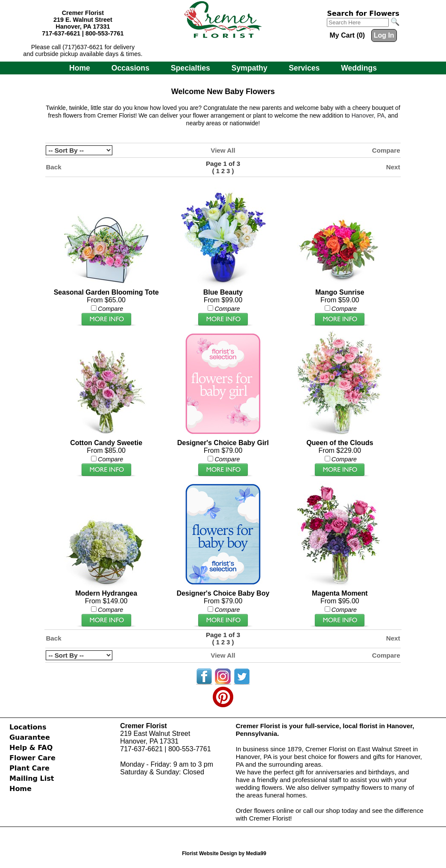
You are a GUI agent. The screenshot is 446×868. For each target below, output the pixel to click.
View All (223, 150)
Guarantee (30, 737)
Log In (384, 35)
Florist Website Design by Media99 (224, 853)
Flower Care (32, 758)
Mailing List (32, 778)
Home (80, 68)
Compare (386, 150)
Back (53, 167)
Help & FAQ (31, 748)
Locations (28, 727)
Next (393, 167)
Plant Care (29, 768)
